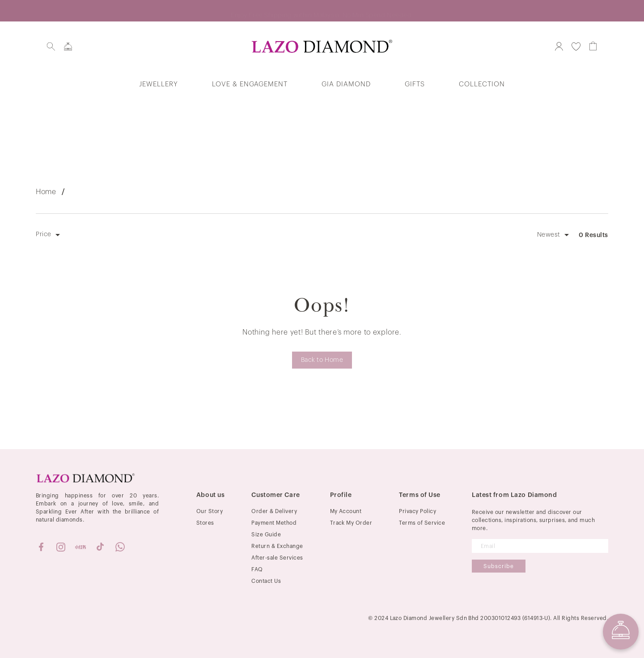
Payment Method (274, 523)
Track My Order (351, 523)
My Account (346, 511)
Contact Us (266, 581)
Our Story (210, 511)
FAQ (257, 569)
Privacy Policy (417, 511)
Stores (205, 523)
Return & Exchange (277, 546)
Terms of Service (422, 523)
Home (46, 192)
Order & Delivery (274, 511)
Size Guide (266, 535)
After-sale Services (277, 558)
